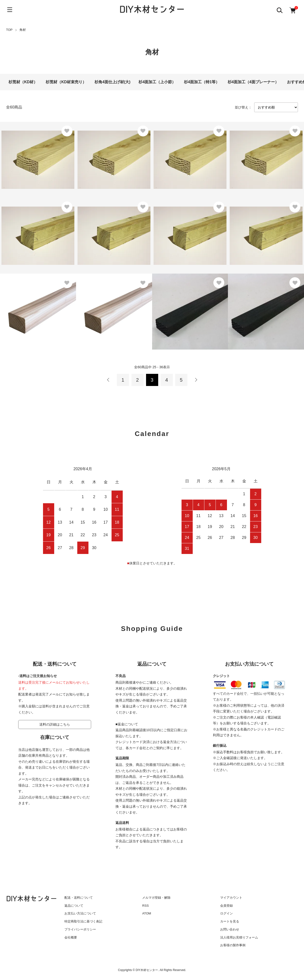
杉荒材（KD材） (23, 82)
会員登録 (226, 906)
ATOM (147, 913)
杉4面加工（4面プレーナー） (253, 82)
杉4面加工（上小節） (157, 82)
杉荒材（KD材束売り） (66, 82)
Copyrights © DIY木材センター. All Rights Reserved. (152, 970)
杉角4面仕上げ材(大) (113, 82)
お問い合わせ (230, 929)
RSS (145, 906)
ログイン (226, 913)
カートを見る (230, 921)
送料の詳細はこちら (55, 724)
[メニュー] (10, 10)
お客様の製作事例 (233, 945)
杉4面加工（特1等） (202, 82)
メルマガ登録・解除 (156, 898)
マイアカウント (231, 898)
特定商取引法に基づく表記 (83, 921)
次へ (196, 380)
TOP (9, 30)
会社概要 (71, 937)
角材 (23, 30)
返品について (74, 906)
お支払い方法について (80, 913)
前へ (108, 380)
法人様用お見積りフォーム (239, 937)
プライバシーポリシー (80, 929)
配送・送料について (79, 898)
